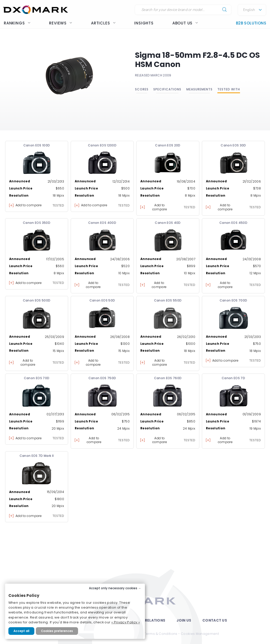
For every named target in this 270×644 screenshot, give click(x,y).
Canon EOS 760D (168, 378)
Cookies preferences (57, 631)
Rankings (17, 23)
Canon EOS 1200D (102, 145)
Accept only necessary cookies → (115, 588)
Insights (144, 23)
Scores (142, 89)
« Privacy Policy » (126, 622)
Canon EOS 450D (233, 223)
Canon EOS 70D (37, 378)
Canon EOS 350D (37, 223)
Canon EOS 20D (168, 145)
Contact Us (215, 620)
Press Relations (149, 620)
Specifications (167, 89)
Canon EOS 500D (37, 300)
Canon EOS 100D (37, 145)
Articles (103, 23)
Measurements (199, 89)
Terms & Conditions (161, 634)
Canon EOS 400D (102, 223)
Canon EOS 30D (233, 145)
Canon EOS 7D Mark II (37, 456)
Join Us (184, 620)
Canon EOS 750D (102, 378)
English (249, 10)
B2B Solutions (251, 23)
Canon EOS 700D (234, 300)
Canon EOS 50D (102, 300)
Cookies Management (200, 634)
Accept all (21, 631)
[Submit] (225, 10)
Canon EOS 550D (168, 300)
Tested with (229, 89)
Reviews (61, 23)
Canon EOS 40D (168, 223)
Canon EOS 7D (233, 378)
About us (185, 23)
